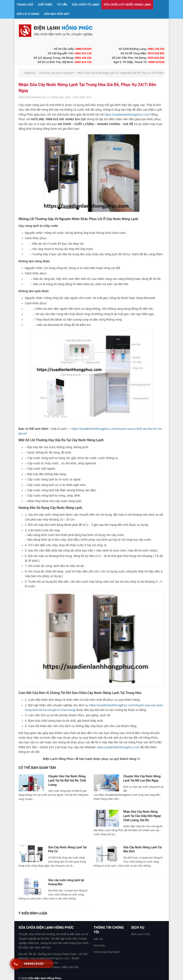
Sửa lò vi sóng (28, 14)
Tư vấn (62, 5)
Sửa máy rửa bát (57, 14)
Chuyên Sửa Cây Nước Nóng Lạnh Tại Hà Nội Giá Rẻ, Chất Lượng (67, 780)
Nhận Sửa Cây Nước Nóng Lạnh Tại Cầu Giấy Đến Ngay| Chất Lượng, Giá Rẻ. (142, 816)
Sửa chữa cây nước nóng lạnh (127, 5)
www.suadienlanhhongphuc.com (118, 747)
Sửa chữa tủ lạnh (85, 5)
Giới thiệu (45, 5)
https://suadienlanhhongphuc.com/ (127, 114)
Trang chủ (25, 5)
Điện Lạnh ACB (140, 934)
